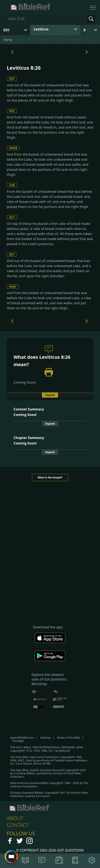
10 (73, 40)
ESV (12, 79)
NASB (13, 148)
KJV (12, 254)
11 (81, 40)
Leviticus (41, 29)
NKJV (13, 286)
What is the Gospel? (50, 477)
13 (97, 40)
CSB (12, 185)
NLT (12, 217)
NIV (12, 111)
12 (88, 40)
